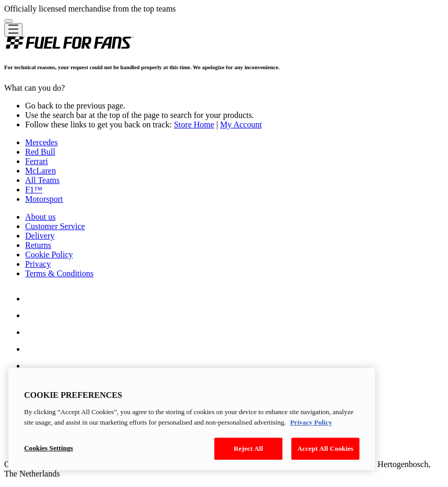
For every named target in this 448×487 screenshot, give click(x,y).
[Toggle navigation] (13, 30)
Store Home (194, 125)
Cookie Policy (49, 255)
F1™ (34, 190)
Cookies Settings (48, 448)
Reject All (248, 448)
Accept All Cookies (325, 448)
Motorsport (44, 199)
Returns (38, 245)
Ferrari (37, 161)
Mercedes (41, 142)
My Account (241, 125)
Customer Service (55, 226)
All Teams (42, 180)
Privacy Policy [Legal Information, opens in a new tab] (311, 422)
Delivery (40, 236)
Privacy (38, 264)
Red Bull (40, 152)
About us (40, 217)
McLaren (41, 171)
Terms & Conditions (59, 273)
